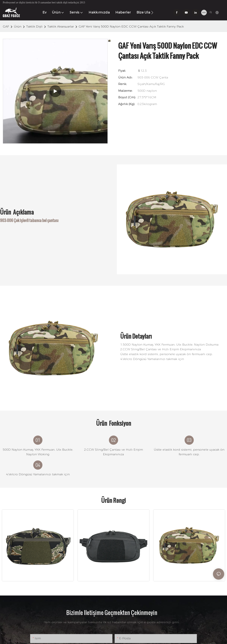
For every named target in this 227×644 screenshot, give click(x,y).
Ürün (18, 26)
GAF (6, 26)
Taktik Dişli (34, 26)
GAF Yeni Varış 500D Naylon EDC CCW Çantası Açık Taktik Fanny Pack (131, 26)
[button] (152, 13)
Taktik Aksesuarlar (61, 26)
